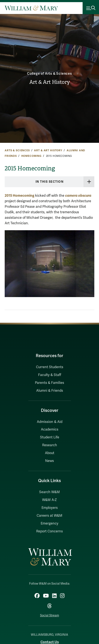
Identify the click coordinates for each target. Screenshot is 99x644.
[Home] (31, 8)
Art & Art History (50, 82)
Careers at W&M (49, 516)
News (49, 461)
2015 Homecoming (19, 196)
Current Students (50, 367)
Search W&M (49, 492)
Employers (50, 508)
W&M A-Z (49, 500)
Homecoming (32, 156)
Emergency (49, 523)
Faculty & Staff (50, 375)
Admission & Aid (50, 422)
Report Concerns (49, 531)
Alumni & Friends (50, 391)
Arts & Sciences (17, 150)
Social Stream (49, 615)
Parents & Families (49, 383)
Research (50, 445)
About (50, 453)
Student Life (50, 437)
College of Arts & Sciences (49, 74)
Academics (50, 429)
